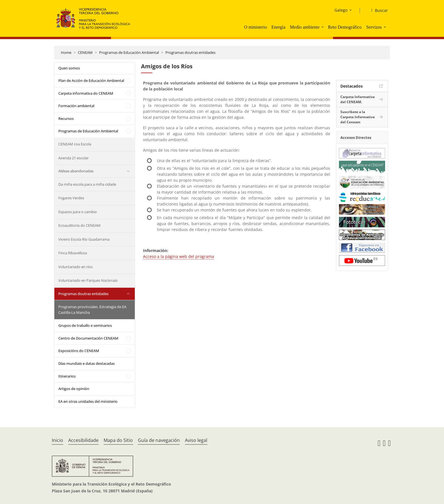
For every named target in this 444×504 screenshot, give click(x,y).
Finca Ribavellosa (73, 253)
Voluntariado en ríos (75, 267)
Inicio (57, 440)
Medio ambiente (305, 27)
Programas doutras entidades (190, 52)
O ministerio (255, 27)
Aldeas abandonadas (76, 171)
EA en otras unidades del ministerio (88, 401)
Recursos (66, 118)
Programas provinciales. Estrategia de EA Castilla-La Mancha (92, 310)
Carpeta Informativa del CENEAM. (357, 99)
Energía (278, 27)
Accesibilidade (83, 440)
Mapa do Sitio (118, 440)
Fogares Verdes (71, 198)
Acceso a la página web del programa (179, 256)
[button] (323, 27)
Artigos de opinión (74, 389)
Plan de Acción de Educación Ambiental (91, 81)
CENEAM (85, 52)
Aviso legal (196, 440)
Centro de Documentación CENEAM (88, 338)
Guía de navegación (159, 440)
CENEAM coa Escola (75, 144)
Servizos (374, 27)
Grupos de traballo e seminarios (85, 325)
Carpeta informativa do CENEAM (86, 93)
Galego (341, 10)
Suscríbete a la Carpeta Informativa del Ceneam (357, 117)
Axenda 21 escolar (73, 158)
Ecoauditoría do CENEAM (79, 225)
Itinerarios (67, 376)
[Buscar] (377, 10)
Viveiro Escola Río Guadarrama (84, 239)
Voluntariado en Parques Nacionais (88, 280)
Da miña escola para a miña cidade (87, 184)
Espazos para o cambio (78, 212)
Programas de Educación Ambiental (129, 52)
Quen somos (69, 68)
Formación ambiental (76, 106)
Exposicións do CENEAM (79, 351)
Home (66, 52)
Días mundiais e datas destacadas (87, 363)
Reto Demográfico (345, 27)
